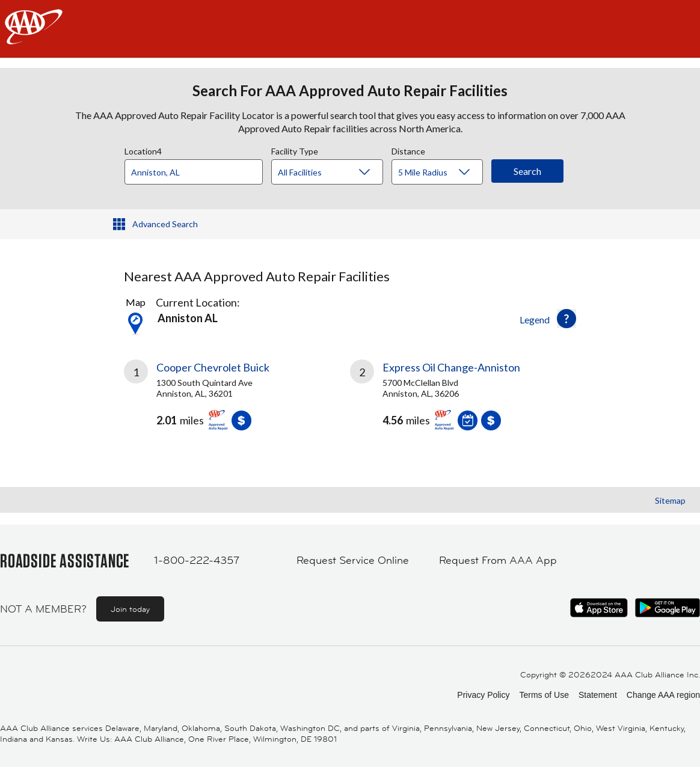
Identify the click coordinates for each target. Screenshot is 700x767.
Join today (130, 609)
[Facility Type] (337, 173)
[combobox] (198, 169)
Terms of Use (544, 695)
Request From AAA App (498, 560)
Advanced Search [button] (165, 224)
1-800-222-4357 (197, 560)
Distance (408, 150)
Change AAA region (663, 695)
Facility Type (295, 150)
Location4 (143, 150)
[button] (566, 319)
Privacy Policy (483, 695)
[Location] (194, 172)
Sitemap (670, 500)
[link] (237, 400)
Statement (598, 695)
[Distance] (442, 173)
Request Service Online (353, 560)
